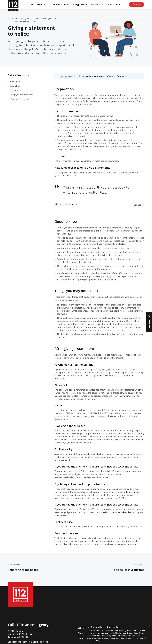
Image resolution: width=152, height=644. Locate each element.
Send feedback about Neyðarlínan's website (29, 642)
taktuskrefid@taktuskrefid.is (117, 512)
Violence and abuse (59, 4)
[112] (13, 4)
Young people (79, 4)
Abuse (17, 18)
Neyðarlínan (97, 4)
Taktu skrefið (129, 492)
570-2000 (24, 637)
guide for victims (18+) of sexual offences (104, 76)
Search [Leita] (121, 4)
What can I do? (38, 4)
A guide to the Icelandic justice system (38, 18)
